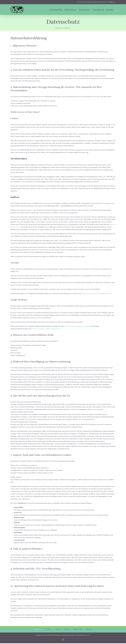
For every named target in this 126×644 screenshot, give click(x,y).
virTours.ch (88, 636)
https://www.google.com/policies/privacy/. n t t (47, 329)
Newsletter (89, 630)
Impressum (48, 630)
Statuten (58, 630)
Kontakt (66, 630)
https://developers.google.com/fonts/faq (77, 326)
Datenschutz (37, 630)
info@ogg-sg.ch (112, 2)
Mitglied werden (77, 630)
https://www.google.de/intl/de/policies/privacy (96, 294)
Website (43, 636)
